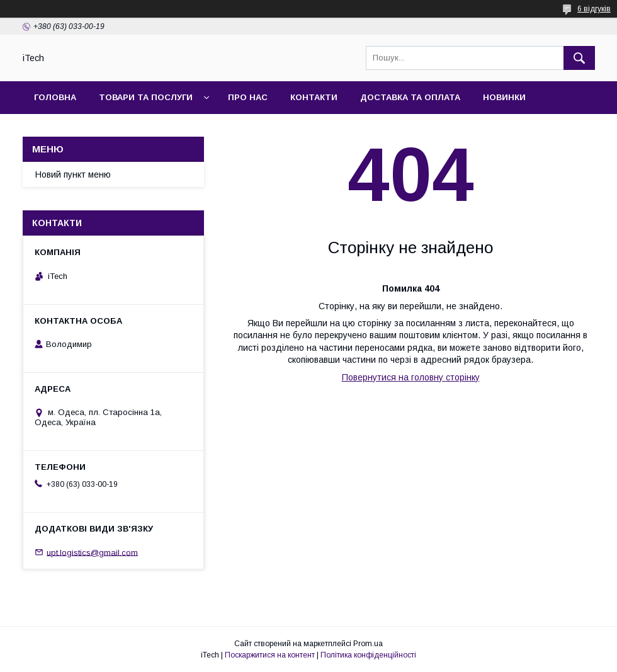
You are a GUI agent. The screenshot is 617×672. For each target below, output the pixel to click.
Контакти (314, 97)
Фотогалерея (67, 130)
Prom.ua (368, 644)
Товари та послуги (146, 97)
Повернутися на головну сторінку (411, 377)
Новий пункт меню (73, 174)
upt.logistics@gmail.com (92, 552)
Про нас (248, 97)
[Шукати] (579, 58)
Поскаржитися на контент (270, 655)
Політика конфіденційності (368, 655)
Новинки (504, 97)
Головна (55, 97)
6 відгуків (594, 9)
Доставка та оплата (410, 97)
